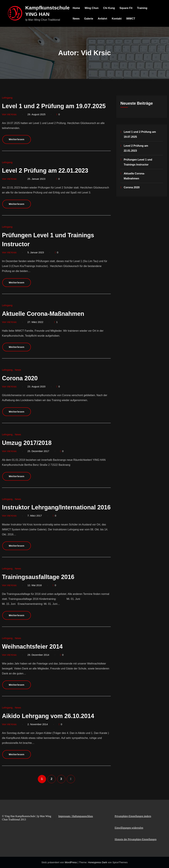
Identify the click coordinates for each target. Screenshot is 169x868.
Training (142, 8)
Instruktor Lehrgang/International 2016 (56, 507)
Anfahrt (103, 19)
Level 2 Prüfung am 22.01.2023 (45, 171)
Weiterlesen (17, 139)
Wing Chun (92, 8)
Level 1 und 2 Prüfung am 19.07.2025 (54, 106)
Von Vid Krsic (9, 114)
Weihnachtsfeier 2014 (32, 647)
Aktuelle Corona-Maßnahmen (43, 314)
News (76, 19)
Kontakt (117, 19)
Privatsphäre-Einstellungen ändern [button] (133, 816)
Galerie (89, 19)
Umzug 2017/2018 (27, 443)
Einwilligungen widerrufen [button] (129, 828)
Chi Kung (109, 8)
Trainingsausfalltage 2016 (38, 577)
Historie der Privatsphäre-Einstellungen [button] (136, 839)
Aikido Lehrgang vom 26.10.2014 (48, 716)
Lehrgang (7, 98)
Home (77, 8)
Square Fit (126, 8)
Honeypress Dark (98, 862)
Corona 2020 (20, 378)
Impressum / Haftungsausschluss (76, 816)
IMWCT (131, 19)
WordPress (71, 862)
